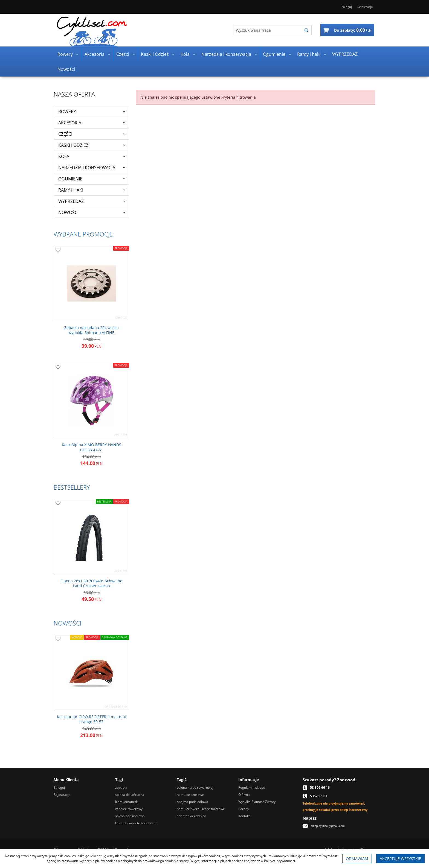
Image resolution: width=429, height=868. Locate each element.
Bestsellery (72, 487)
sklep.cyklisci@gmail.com (328, 826)
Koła (185, 54)
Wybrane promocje (83, 234)
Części (123, 54)
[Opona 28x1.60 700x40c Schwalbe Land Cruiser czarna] (91, 583)
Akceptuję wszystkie (400, 859)
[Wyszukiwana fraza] (267, 30)
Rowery (65, 54)
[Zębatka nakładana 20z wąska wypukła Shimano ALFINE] (91, 330)
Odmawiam (357, 859)
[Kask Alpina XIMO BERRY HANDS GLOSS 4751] (91, 447)
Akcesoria (95, 54)
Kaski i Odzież (155, 54)
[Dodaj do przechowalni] (58, 250)
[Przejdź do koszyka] (353, 30)
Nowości (66, 69)
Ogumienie (274, 54)
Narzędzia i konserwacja (226, 54)
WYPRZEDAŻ (345, 54)
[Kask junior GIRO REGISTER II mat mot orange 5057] (91, 719)
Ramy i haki (309, 54)
